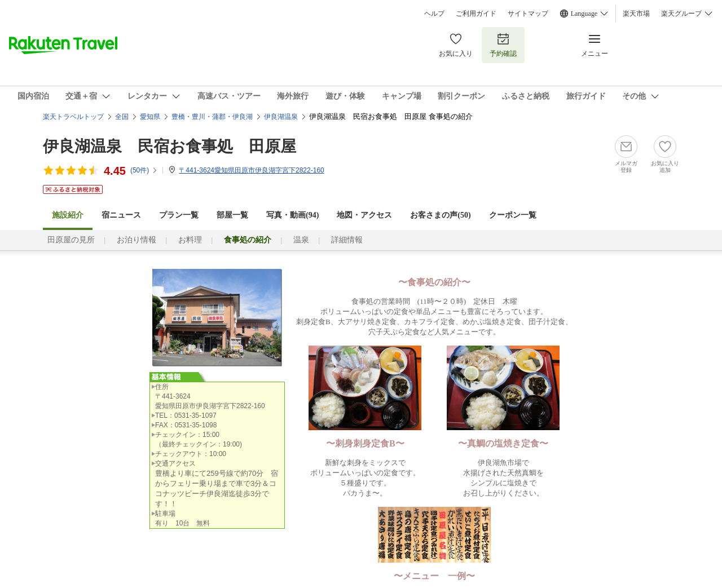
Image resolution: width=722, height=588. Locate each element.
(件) (144, 170)
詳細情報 (347, 240)
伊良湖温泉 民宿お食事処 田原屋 (170, 146)
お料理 (190, 240)
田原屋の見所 (71, 240)
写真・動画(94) (292, 215)
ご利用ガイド (476, 14)
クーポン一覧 (513, 215)
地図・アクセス (364, 215)
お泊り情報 (137, 240)
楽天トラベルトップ (73, 117)
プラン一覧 (179, 215)
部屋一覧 (232, 215)
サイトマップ (528, 14)
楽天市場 (636, 14)
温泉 (301, 240)
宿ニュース (121, 215)
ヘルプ (434, 14)
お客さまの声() (440, 215)
